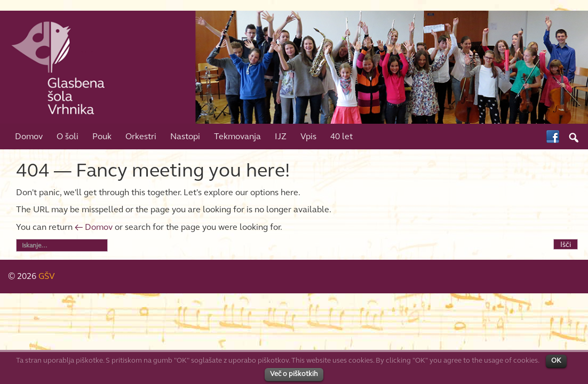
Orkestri (141, 136)
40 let (341, 136)
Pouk (102, 136)
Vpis (308, 136)
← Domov (94, 227)
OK (556, 361)
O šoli (67, 136)
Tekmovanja (237, 136)
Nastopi (185, 136)
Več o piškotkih (294, 374)
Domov (29, 136)
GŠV (47, 276)
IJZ (281, 136)
